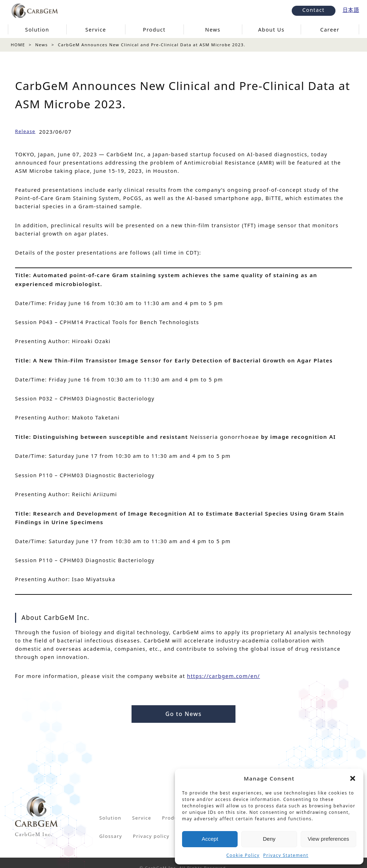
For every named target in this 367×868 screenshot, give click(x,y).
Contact (314, 10)
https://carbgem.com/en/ (224, 676)
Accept (210, 839)
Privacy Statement (286, 855)
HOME (18, 45)
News (41, 45)
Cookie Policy (243, 855)
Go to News (183, 714)
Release (25, 131)
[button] (353, 778)
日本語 (351, 10)
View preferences (329, 839)
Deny (269, 839)
